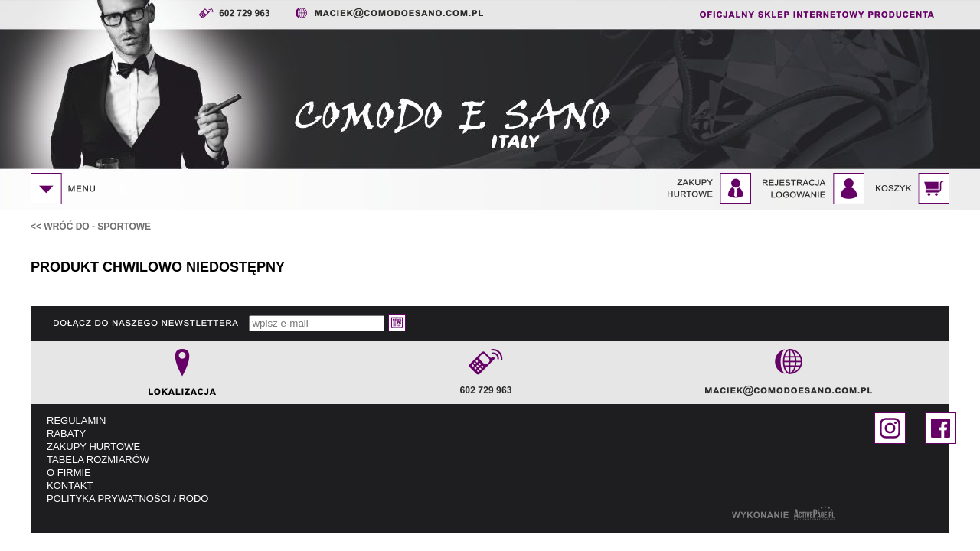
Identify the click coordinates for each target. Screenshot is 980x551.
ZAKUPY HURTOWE (93, 447)
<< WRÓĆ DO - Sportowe (91, 227)
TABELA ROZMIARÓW (98, 460)
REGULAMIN (76, 421)
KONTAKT (70, 486)
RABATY (66, 434)
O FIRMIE (69, 473)
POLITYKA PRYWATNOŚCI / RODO (127, 499)
